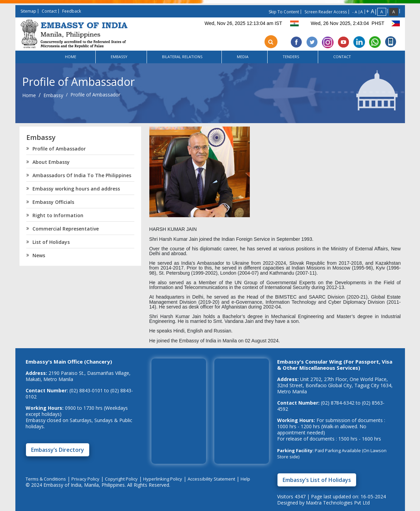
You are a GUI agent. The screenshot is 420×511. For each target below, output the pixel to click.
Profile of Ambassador (56, 149)
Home (29, 95)
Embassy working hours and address (73, 189)
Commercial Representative (63, 229)
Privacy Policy (85, 479)
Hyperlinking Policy (163, 479)
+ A (370, 11)
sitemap (28, 11)
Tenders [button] (291, 56)
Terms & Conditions (46, 479)
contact (49, 11)
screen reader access (326, 12)
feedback (72, 11)
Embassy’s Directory (58, 450)
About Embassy (48, 162)
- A (355, 12)
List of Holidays (48, 242)
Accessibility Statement (211, 479)
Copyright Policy (121, 479)
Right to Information (55, 215)
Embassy (53, 95)
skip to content (284, 12)
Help (245, 479)
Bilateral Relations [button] (183, 57)
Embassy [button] (120, 57)
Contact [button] (343, 57)
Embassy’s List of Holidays (317, 480)
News (36, 255)
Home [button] (71, 57)
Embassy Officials (50, 202)
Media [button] (243, 57)
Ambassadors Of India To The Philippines (79, 175)
